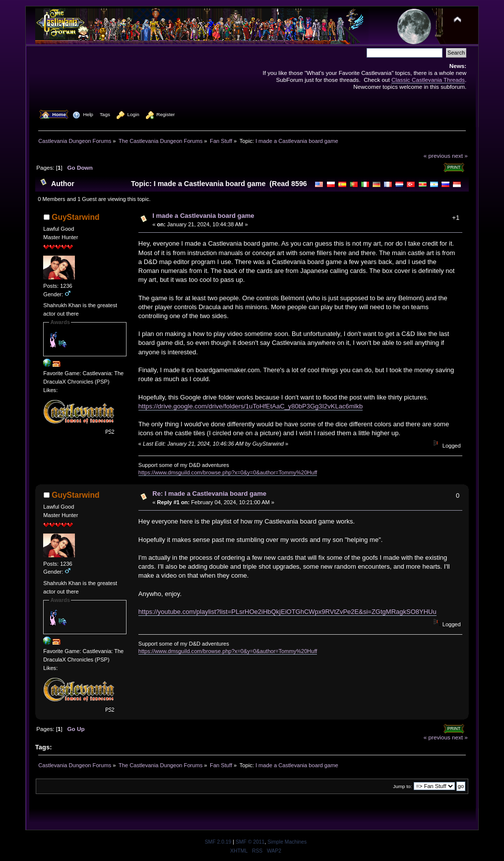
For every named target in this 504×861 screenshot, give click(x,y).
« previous (437, 156)
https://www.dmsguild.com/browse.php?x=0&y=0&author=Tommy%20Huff (228, 472)
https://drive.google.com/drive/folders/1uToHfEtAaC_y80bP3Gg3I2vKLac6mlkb (251, 406)
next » (460, 156)
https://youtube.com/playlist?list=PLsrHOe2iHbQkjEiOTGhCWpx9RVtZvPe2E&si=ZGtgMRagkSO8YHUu (287, 612)
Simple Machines (287, 842)
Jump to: (402, 786)
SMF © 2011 (250, 842)
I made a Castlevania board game (203, 216)
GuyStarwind (75, 217)
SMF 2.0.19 (218, 842)
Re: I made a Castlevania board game (209, 494)
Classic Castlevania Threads (428, 80)
